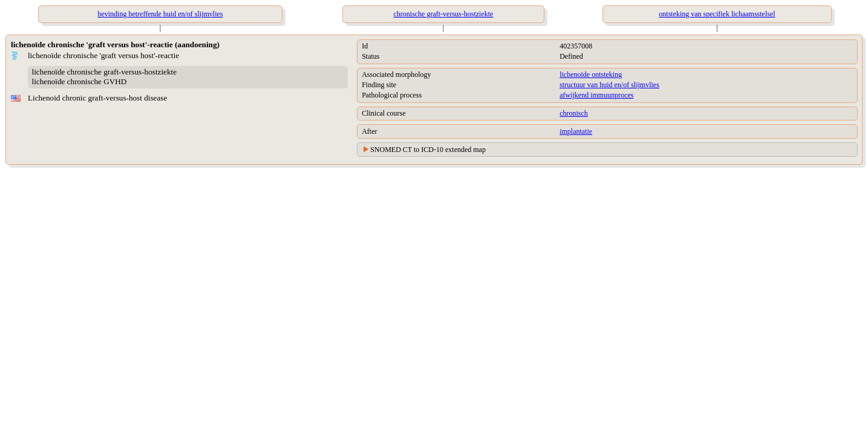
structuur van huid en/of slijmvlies (609, 85)
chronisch (574, 113)
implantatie (576, 131)
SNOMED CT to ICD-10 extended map (428, 150)
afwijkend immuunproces (596, 95)
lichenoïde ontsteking (591, 74)
